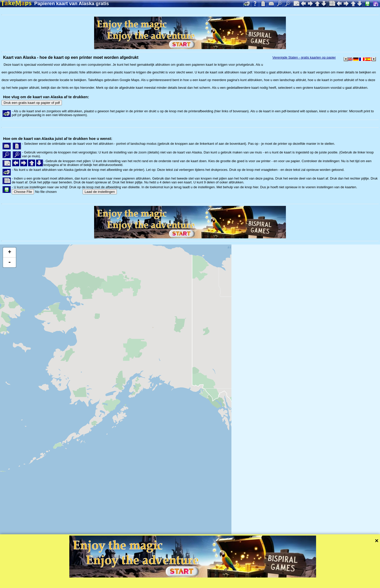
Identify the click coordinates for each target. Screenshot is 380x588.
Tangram (178, 577)
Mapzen (223, 577)
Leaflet (160, 577)
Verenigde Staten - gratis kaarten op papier (304, 57)
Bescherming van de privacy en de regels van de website (131, 584)
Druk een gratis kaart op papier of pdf (32, 103)
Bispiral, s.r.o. (53, 584)
